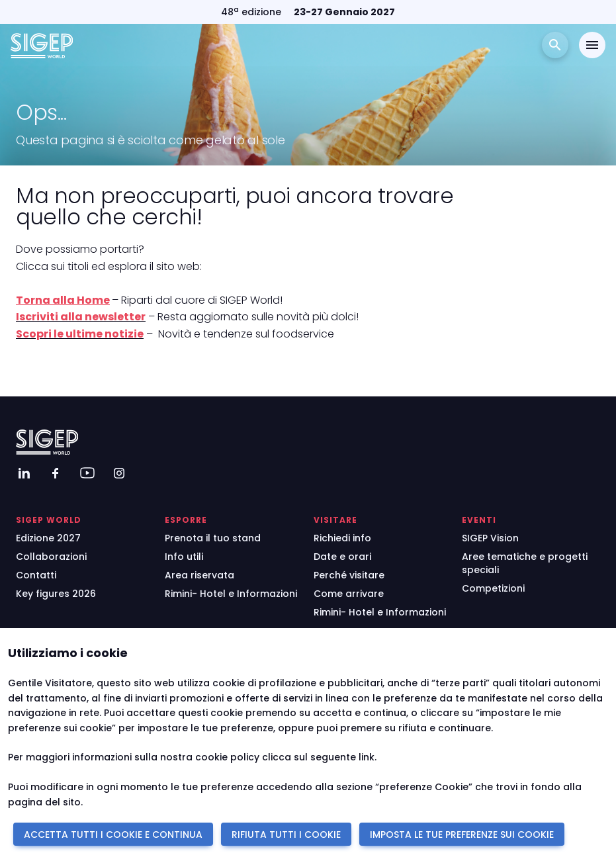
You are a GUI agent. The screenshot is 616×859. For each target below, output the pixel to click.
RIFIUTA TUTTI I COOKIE (286, 835)
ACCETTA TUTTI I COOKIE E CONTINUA (113, 835)
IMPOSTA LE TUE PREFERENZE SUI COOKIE (462, 835)
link (367, 757)
